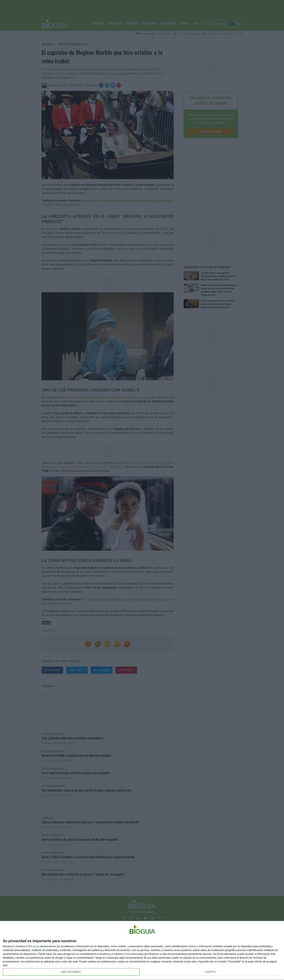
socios (36, 946)
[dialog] (142, 951)
